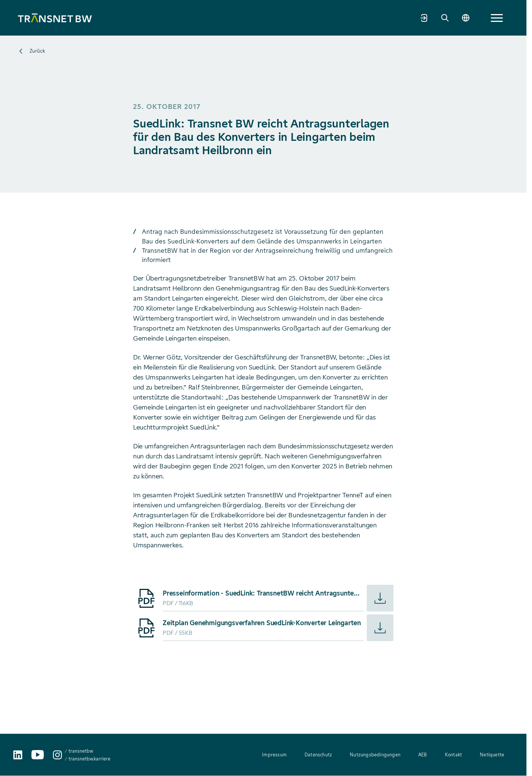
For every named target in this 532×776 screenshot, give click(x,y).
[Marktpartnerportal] (460, 18)
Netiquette (492, 755)
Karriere (383, 17)
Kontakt (453, 755)
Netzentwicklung (193, 17)
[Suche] (481, 18)
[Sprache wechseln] (502, 18)
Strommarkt (243, 17)
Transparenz (287, 17)
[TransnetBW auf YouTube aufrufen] (38, 755)
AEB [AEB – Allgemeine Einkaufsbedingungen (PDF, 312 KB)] (423, 755)
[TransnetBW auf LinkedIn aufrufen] (18, 755)
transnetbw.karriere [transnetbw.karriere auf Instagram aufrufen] (89, 759)
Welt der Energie (337, 17)
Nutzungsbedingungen (375, 755)
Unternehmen (141, 17)
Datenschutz (318, 755)
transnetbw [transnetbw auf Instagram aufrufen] (81, 751)
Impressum (274, 755)
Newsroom (419, 17)
